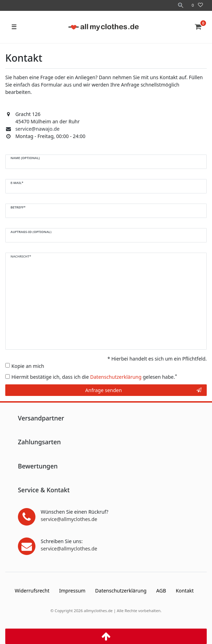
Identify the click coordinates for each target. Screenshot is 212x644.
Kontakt (185, 591)
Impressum (72, 591)
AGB (161, 591)
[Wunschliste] (197, 5)
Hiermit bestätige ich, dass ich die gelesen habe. (94, 377)
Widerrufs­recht (32, 591)
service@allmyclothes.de (69, 519)
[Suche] (181, 5)
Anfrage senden (143, 390)
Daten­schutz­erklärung (121, 591)
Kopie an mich (28, 366)
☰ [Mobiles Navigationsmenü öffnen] (14, 27)
